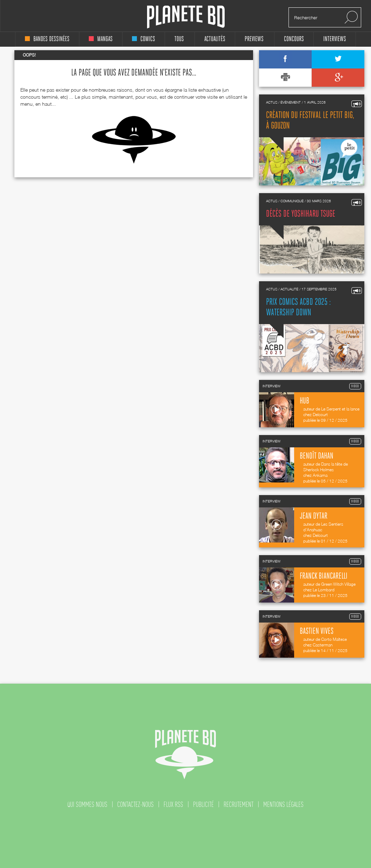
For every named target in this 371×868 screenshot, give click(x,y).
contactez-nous (135, 804)
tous (179, 39)
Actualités (215, 39)
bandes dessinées (47, 39)
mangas (101, 39)
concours (294, 39)
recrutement (238, 804)
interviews (335, 39)
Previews (254, 39)
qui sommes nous (87, 804)
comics (144, 39)
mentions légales (283, 804)
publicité (203, 804)
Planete (186, 17)
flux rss (173, 804)
